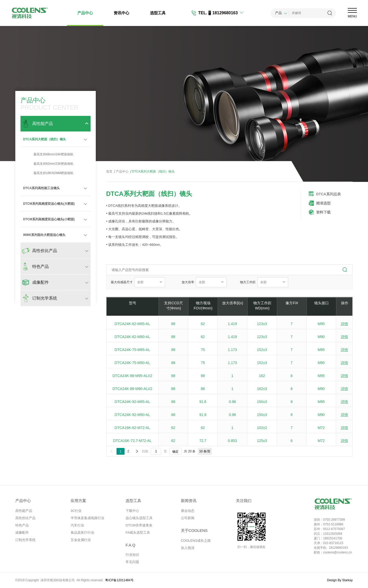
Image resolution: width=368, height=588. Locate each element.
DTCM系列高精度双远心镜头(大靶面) (49, 204)
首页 (109, 171)
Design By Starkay (340, 580)
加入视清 (188, 548)
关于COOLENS (194, 530)
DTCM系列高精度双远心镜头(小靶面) (49, 219)
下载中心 (132, 511)
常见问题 (132, 562)
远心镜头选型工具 (139, 518)
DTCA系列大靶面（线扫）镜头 (45, 139)
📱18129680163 (222, 13)
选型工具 (158, 13)
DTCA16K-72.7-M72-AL (132, 441)
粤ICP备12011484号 (119, 580)
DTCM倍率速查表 (139, 525)
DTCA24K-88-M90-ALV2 (132, 389)
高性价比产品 (25, 518)
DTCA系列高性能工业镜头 (41, 188)
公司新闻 (188, 518)
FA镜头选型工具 (138, 533)
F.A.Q (131, 545)
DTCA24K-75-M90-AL (132, 363)
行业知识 (132, 555)
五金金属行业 (81, 540)
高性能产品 (24, 511)
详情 (344, 324)
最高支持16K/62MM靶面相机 (48, 173)
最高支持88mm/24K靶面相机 (48, 154)
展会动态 (188, 511)
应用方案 (78, 501)
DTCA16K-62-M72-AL (132, 428)
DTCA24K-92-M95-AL (132, 402)
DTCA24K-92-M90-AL (132, 415)
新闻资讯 (189, 501)
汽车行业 (77, 525)
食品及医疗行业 (82, 533)
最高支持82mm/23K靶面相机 (48, 164)
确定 (175, 452)
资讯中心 (121, 13)
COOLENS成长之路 (196, 541)
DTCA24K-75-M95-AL (132, 350)
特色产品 (22, 525)
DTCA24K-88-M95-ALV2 (132, 376)
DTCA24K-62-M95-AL (132, 324)
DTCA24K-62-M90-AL (132, 337)
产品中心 (85, 13)
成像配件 (22, 533)
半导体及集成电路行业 (87, 518)
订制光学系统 (25, 540)
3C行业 (76, 511)
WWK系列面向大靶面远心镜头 (44, 235)
